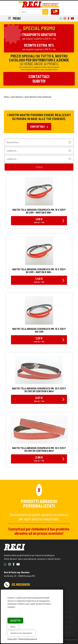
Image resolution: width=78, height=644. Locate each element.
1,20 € (39, 339)
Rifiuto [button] (13, 627)
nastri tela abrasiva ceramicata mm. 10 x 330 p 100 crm (39, 330)
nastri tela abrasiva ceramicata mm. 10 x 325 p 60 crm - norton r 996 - (39, 211)
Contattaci (39, 127)
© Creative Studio (70, 640)
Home (6, 97)
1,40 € (39, 280)
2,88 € (39, 459)
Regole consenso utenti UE (28, 639)
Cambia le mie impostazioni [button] (21, 633)
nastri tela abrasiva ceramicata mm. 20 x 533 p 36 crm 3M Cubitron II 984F (39, 390)
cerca (39, 167)
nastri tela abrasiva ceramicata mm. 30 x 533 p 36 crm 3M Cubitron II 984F (39, 449)
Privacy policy (12, 639)
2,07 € (39, 399)
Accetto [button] (15, 621)
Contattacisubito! (39, 79)
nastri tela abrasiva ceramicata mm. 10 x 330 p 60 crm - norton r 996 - (39, 271)
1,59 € (39, 220)
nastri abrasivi (17, 97)
